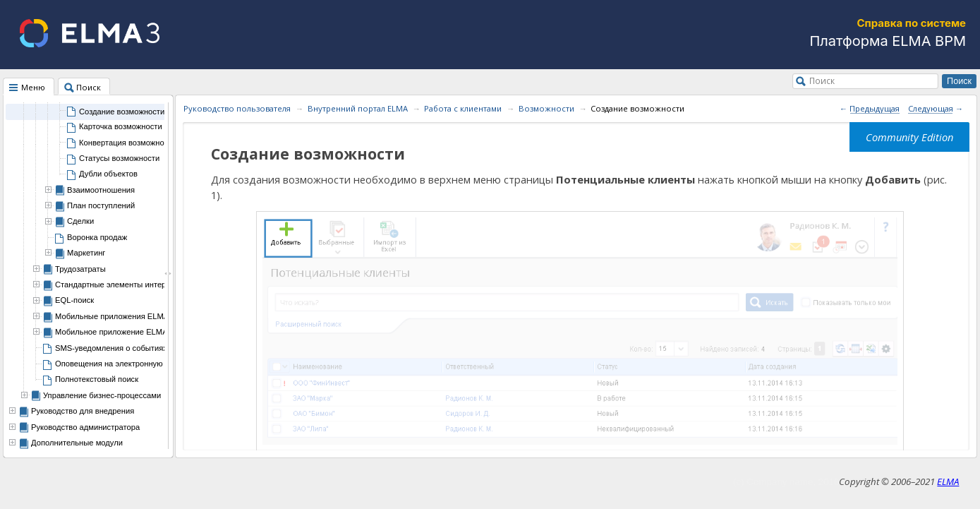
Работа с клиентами (463, 108)
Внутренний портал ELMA (358, 108)
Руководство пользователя (237, 108)
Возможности (546, 108)
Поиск (822, 80)
